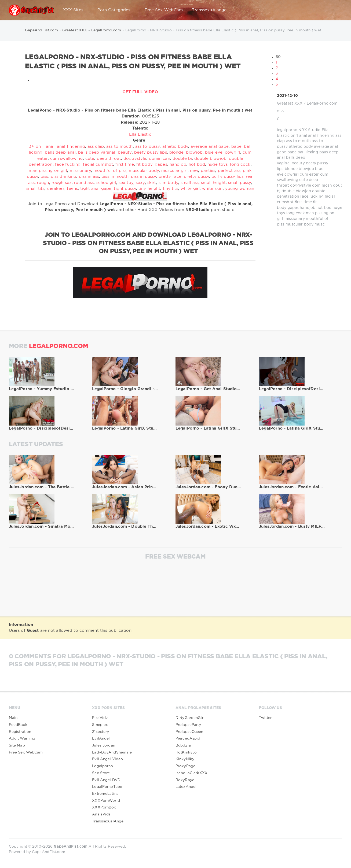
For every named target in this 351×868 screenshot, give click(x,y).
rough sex (62, 183)
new (194, 171)
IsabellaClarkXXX (191, 773)
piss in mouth (115, 177)
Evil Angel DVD (106, 780)
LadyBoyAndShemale (112, 752)
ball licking (308, 152)
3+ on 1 (36, 147)
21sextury (100, 732)
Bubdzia (183, 745)
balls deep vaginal (97, 152)
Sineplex (100, 725)
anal (303, 136)
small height (213, 183)
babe (292, 152)
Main (13, 718)
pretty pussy (196, 177)
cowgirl (292, 175)
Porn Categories (116, 10)
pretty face (170, 177)
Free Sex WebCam (164, 10)
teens (72, 189)
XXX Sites (76, 10)
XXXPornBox (104, 807)
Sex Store (101, 773)
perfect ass (229, 171)
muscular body (300, 224)
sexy (140, 183)
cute (303, 180)
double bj (182, 159)
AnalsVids (101, 814)
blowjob (306, 169)
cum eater (309, 175)
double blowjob (296, 191)
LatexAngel (186, 787)
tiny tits (171, 189)
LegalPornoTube (107, 787)
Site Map (17, 745)
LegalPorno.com (322, 104)
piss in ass (89, 177)
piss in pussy (144, 177)
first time (303, 202)
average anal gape (210, 147)
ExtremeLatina (105, 794)
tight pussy (125, 189)
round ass (84, 183)
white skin (212, 189)
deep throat (109, 159)
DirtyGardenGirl (190, 718)
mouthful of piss (110, 171)
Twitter (265, 718)
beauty (298, 163)
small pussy (240, 183)
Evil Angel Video (107, 759)
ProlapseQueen (189, 732)
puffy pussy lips (227, 177)
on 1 (294, 136)
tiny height (149, 189)
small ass (190, 183)
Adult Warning (22, 738)
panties (208, 171)
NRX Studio (309, 130)
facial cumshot (98, 165)
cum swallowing (67, 159)
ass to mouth (298, 141)
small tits (35, 189)
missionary (295, 219)
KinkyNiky (185, 759)
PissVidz (100, 718)
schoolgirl (106, 183)
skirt (152, 183)
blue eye (214, 152)
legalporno (287, 130)
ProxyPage (185, 766)
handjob (308, 208)
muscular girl (174, 171)
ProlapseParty (188, 725)
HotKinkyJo (186, 752)
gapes (293, 208)
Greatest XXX (290, 104)
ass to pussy (147, 147)
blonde (291, 169)
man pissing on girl (48, 171)
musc (319, 224)
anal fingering (321, 136)
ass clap (96, 147)
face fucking (312, 197)
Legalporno (103, 766)
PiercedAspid (188, 738)
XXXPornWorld (106, 801)
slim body (168, 183)
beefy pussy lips (151, 152)
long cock (296, 213)
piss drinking (64, 177)
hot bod (324, 208)
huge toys (217, 165)
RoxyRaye (185, 780)
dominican (322, 186)
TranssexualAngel (108, 821)
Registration (20, 732)
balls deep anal (60, 152)
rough (43, 183)
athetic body (301, 147)
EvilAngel (101, 738)
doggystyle (301, 186)
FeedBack (18, 725)
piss (44, 177)
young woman (240, 189)
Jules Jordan (103, 745)
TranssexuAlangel (210, 10)
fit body (144, 165)
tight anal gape (96, 189)
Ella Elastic (140, 134)
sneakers (56, 189)
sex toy (126, 183)
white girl (190, 189)
